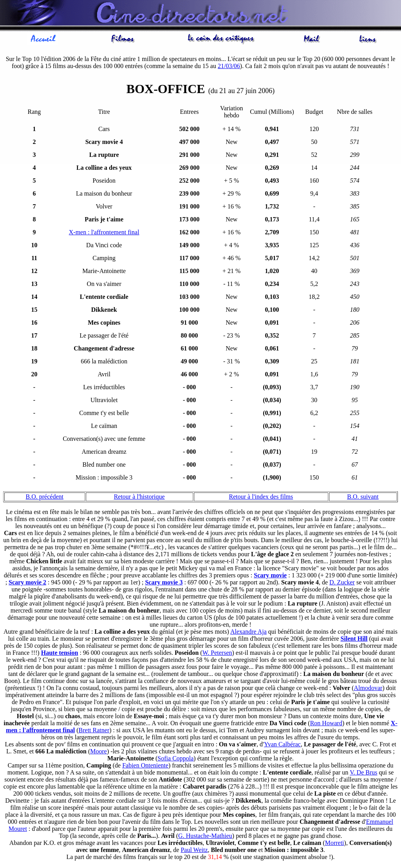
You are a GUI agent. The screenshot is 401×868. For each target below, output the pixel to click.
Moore (98, 752)
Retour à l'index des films (261, 498)
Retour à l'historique (139, 498)
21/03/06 (229, 67)
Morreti (335, 844)
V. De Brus (363, 774)
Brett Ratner (94, 731)
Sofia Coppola (175, 759)
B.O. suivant (363, 498)
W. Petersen (217, 654)
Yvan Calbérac (282, 745)
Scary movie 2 (27, 583)
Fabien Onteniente (145, 766)
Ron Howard (326, 724)
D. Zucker (342, 583)
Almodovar (368, 689)
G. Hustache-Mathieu (205, 837)
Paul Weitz (194, 851)
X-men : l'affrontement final (104, 233)
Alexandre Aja (248, 633)
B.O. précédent (45, 498)
